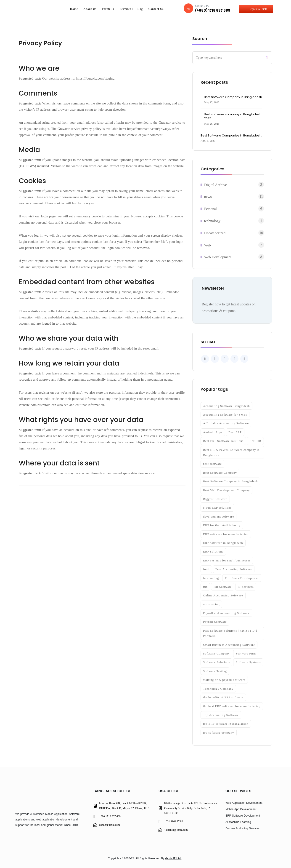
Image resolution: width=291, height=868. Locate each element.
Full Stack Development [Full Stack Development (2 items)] (242, 578)
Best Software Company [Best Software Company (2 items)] (220, 473)
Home (74, 9)
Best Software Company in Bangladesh (233, 97)
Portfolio (108, 9)
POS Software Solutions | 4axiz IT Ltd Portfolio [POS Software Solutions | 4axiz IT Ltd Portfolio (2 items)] (230, 633)
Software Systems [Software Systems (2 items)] (248, 662)
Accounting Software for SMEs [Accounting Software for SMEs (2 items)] (225, 415)
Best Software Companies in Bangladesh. (231, 135)
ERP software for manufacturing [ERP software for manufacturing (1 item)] (226, 534)
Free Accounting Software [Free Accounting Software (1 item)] (234, 569)
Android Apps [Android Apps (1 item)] (213, 432)
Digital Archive (216, 185)
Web (208, 245)
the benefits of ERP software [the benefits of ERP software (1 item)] (223, 697)
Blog (140, 9)
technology (212, 221)
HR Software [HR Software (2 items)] (223, 587)
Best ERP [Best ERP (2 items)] (235, 432)
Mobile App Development (241, 809)
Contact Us (156, 9)
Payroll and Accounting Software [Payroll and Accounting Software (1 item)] (226, 613)
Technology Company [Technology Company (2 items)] (218, 689)
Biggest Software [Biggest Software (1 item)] (215, 499)
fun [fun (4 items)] (205, 587)
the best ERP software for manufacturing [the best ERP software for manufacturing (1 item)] (232, 706)
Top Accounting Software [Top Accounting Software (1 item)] (221, 715)
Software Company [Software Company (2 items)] (216, 653)
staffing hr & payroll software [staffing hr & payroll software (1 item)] (224, 680)
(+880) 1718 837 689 (213, 10)
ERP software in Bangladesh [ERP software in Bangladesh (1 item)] (223, 543)
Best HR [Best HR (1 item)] (255, 441)
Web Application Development (244, 803)
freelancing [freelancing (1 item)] (211, 578)
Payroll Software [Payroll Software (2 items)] (215, 622)
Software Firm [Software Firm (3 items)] (246, 653)
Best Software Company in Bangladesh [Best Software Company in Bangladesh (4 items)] (230, 481)
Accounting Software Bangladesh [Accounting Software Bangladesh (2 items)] (226, 406)
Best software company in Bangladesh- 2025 (233, 116)
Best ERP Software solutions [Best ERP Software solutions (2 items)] (223, 441)
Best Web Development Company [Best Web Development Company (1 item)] (226, 490)
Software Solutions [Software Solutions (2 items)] (216, 662)
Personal (210, 209)
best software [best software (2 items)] (212, 464)
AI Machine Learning (238, 822)
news (208, 197)
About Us (90, 9)
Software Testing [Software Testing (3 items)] (215, 671)
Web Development (218, 257)
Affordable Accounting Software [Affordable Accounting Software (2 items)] (226, 423)
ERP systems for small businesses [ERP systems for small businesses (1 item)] (227, 560)
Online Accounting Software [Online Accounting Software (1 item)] (223, 595)
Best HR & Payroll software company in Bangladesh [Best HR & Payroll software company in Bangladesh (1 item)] (231, 452)
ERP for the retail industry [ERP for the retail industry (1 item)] (222, 525)
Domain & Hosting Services (242, 828)
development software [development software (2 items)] (218, 517)
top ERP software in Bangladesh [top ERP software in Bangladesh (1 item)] (226, 724)
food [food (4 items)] (206, 569)
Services (125, 9)
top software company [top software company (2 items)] (219, 733)
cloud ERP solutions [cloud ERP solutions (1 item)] (217, 508)
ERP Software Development (243, 816)
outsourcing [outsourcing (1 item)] (211, 604)
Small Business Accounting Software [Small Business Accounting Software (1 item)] (229, 645)
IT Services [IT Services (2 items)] (246, 587)
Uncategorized (215, 233)
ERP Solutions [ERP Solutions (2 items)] (213, 552)
